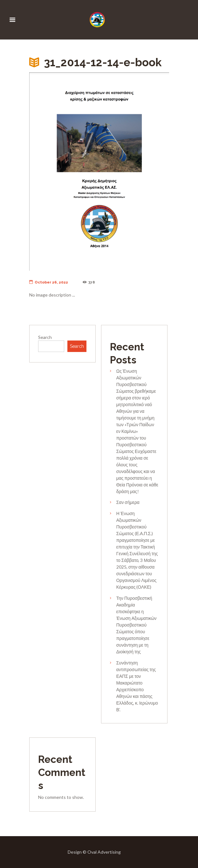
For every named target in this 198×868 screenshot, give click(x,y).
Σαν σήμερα (128, 502)
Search (45, 337)
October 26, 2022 (49, 282)
